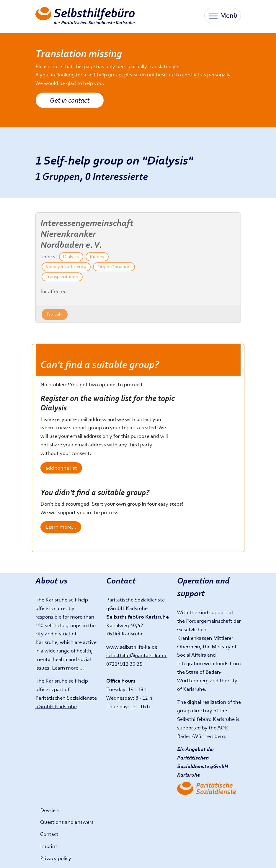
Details (55, 314)
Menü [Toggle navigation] (223, 16)
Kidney (97, 257)
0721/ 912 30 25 (124, 664)
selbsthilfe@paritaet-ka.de (137, 655)
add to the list (61, 468)
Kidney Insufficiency (66, 267)
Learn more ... (68, 668)
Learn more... (61, 527)
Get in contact (70, 100)
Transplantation (62, 277)
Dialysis (71, 257)
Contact (49, 834)
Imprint (49, 846)
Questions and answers (67, 822)
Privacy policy (56, 858)
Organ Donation (114, 267)
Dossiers (50, 810)
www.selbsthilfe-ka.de (132, 647)
